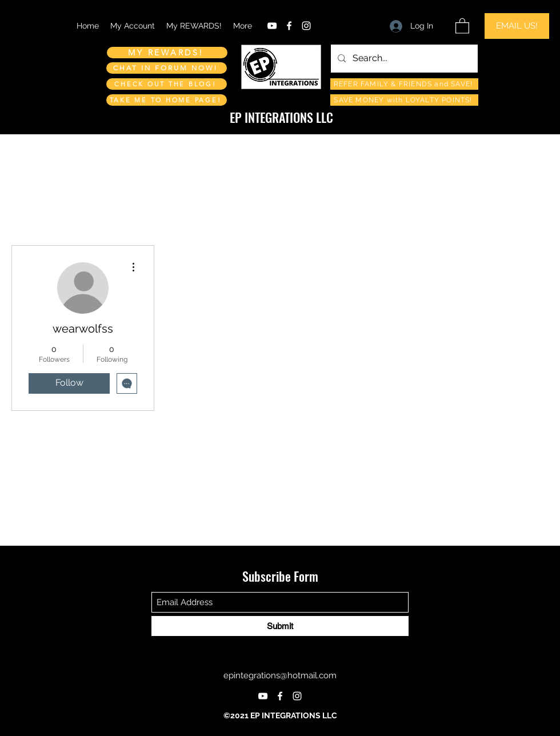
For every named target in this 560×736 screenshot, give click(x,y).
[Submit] (280, 626)
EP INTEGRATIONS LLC (281, 117)
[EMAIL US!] (517, 26)
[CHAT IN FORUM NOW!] (167, 68)
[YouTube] (272, 26)
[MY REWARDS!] (167, 53)
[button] (462, 25)
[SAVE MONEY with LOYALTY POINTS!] (404, 100)
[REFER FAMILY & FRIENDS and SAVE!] (404, 84)
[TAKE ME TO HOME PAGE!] (167, 100)
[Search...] (403, 59)
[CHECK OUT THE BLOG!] (167, 84)
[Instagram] (306, 26)
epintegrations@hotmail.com (280, 675)
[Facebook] (289, 26)
